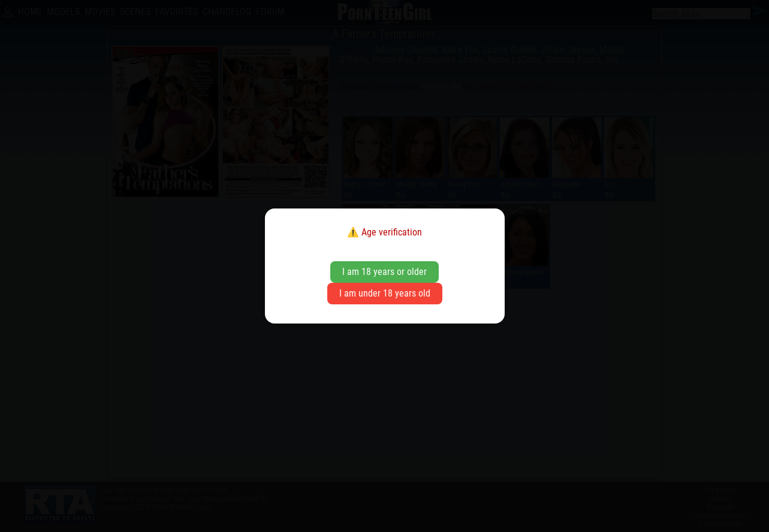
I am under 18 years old (385, 293)
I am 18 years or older (384, 272)
